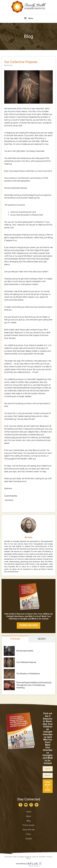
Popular (15, 639)
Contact (28, 839)
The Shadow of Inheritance (28, 674)
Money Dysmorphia (25, 651)
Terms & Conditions (39, 857)
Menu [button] (31, 18)
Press (29, 834)
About (28, 816)
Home (29, 812)
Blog (28, 821)
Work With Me (29, 830)
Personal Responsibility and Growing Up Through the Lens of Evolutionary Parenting (34, 685)
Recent (42, 639)
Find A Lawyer (29, 825)
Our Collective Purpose (26, 662)
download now (28, 625)
